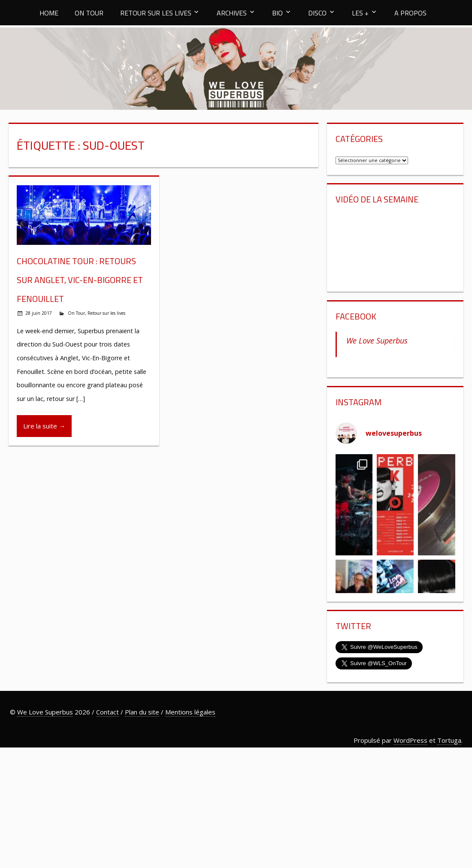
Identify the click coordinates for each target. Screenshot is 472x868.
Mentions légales (190, 712)
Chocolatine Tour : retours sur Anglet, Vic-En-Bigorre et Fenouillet (80, 280)
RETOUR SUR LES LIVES (156, 13)
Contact (107, 712)
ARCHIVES (232, 13)
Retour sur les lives (106, 313)
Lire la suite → (44, 426)
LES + (360, 13)
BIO (277, 13)
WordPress (410, 740)
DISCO (317, 13)
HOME (49, 13)
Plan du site (142, 712)
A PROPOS (410, 13)
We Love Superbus (377, 341)
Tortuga (449, 740)
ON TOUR (89, 13)
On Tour (76, 313)
